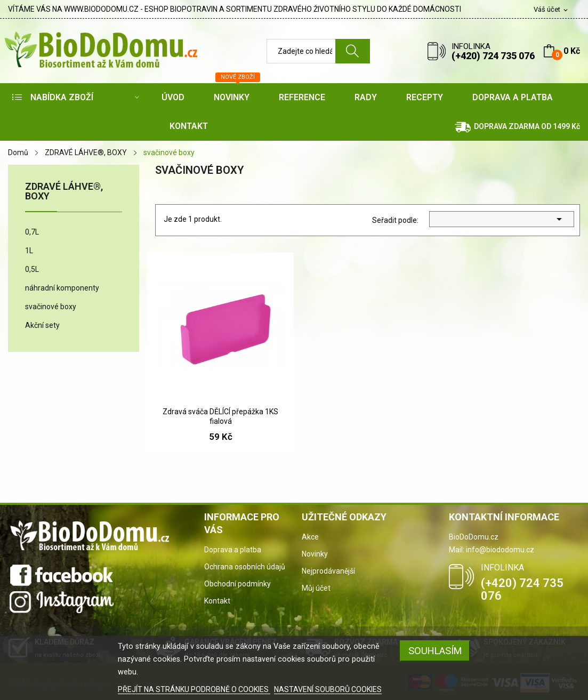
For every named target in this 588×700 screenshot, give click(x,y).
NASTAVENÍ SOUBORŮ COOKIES (328, 689)
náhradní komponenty (62, 288)
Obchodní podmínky (237, 584)
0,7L (32, 232)
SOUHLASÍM (435, 651)
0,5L (32, 269)
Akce (310, 537)
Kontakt (217, 601)
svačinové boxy (51, 307)
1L (29, 251)
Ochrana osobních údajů (245, 567)
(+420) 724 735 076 (493, 56)
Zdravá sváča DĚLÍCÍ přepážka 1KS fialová (220, 416)
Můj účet (316, 588)
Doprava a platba (233, 550)
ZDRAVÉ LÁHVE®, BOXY (64, 192)
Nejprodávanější (328, 571)
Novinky (315, 554)
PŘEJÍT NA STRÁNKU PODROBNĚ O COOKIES (194, 689)
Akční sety (42, 325)
